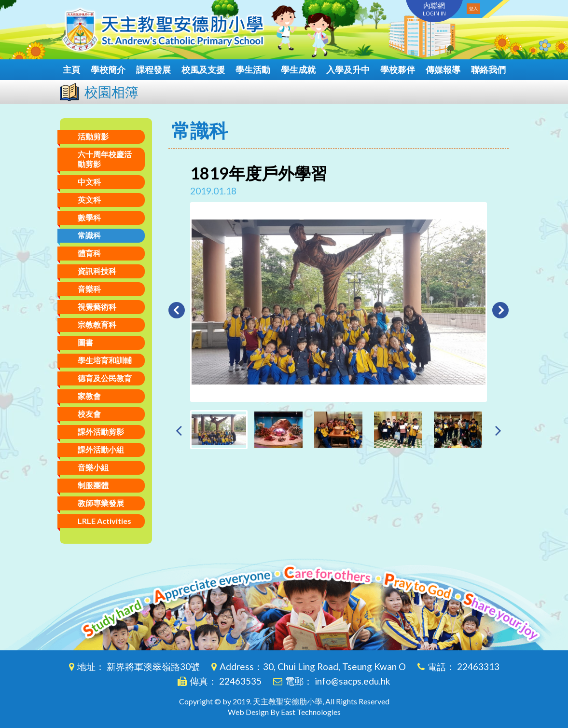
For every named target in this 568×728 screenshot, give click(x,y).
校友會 (89, 414)
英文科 (89, 199)
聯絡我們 (488, 69)
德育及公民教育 (105, 378)
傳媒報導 (443, 69)
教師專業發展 (101, 503)
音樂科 (89, 289)
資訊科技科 (97, 271)
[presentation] (179, 430)
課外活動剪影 (101, 432)
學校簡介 (108, 69)
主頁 (71, 69)
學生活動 (253, 69)
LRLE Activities (104, 521)
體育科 (89, 253)
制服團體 (93, 485)
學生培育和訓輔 (105, 360)
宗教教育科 (97, 324)
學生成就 (298, 69)
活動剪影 (93, 136)
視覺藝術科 (97, 307)
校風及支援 (203, 69)
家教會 (89, 396)
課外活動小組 (101, 449)
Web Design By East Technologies (284, 712)
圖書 (85, 342)
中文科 (89, 182)
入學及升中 (348, 69)
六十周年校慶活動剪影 (105, 159)
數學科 (89, 217)
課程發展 (153, 69)
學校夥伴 (398, 69)
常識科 (89, 235)
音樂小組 (93, 467)
